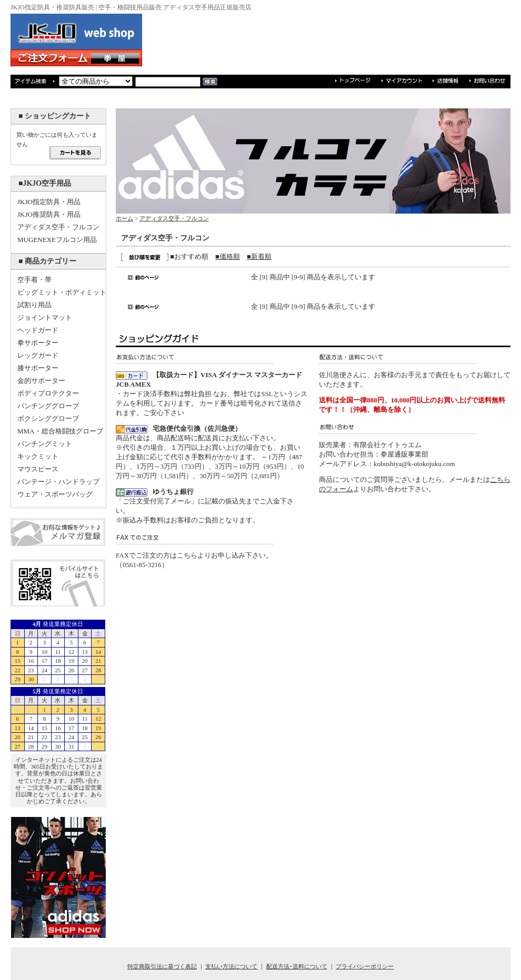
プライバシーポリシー (365, 966)
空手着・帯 (34, 280)
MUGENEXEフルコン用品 (57, 240)
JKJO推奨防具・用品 (49, 214)
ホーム (124, 218)
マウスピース (38, 469)
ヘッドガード (38, 330)
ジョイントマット (45, 317)
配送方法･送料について (297, 966)
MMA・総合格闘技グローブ (60, 431)
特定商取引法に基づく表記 (162, 966)
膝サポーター (38, 368)
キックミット (38, 456)
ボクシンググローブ (48, 418)
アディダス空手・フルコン (58, 227)
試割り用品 (34, 305)
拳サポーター (38, 343)
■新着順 (259, 256)
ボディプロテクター (48, 393)
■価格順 (228, 256)
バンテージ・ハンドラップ (58, 482)
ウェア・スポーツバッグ (55, 494)
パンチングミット (45, 444)
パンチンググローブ (48, 406)
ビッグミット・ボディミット (62, 292)
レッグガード (38, 355)
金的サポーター (41, 381)
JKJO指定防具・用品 (49, 202)
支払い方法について (231, 966)
